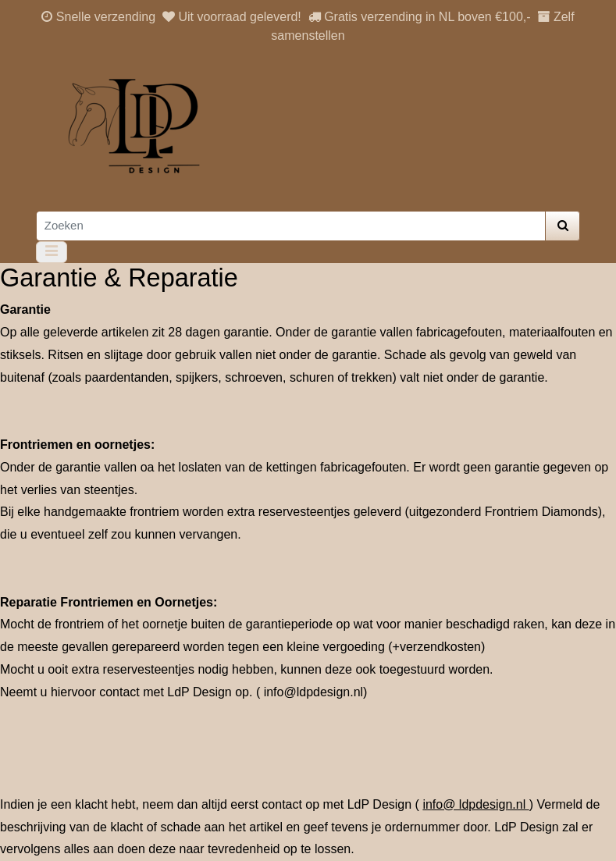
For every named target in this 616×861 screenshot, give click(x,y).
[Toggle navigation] (52, 252)
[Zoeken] (291, 226)
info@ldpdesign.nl (313, 692)
